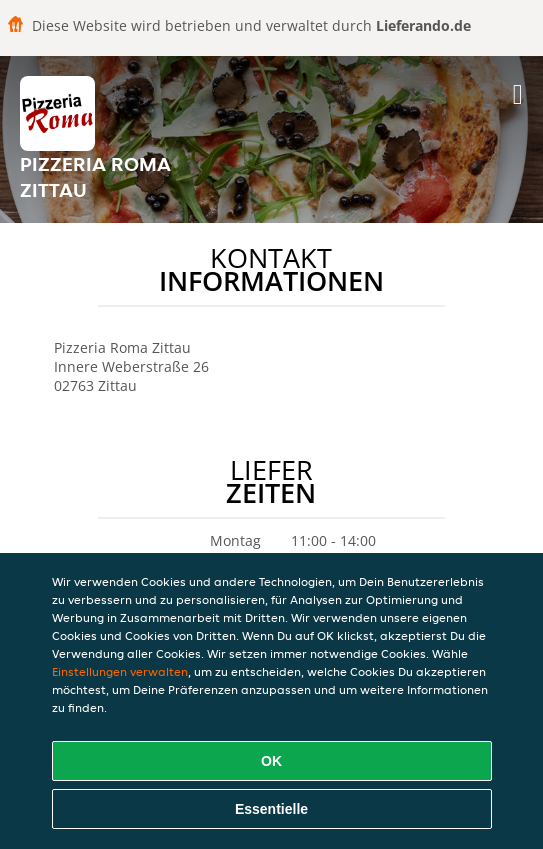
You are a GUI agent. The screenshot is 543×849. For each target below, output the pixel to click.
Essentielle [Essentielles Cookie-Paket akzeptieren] (271, 809)
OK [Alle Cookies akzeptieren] (271, 761)
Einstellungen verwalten (120, 671)
